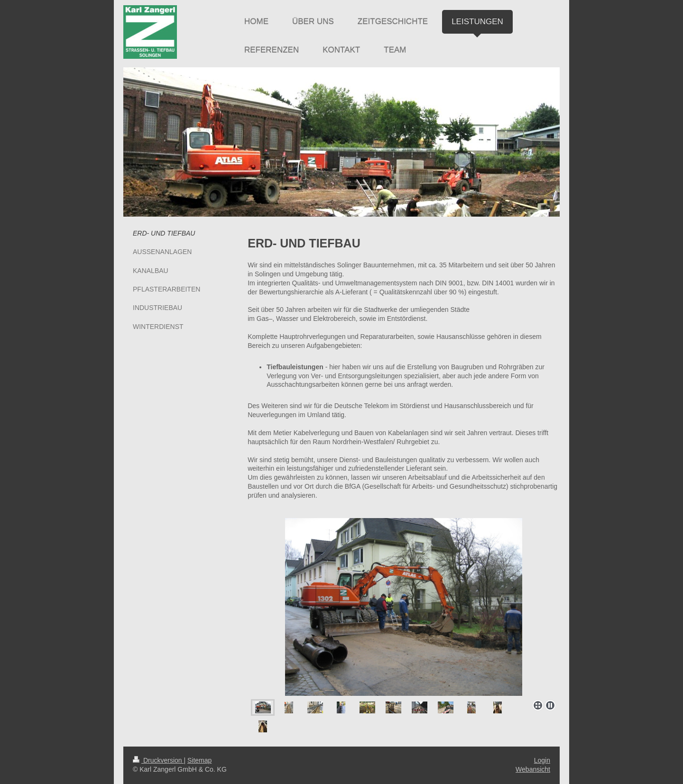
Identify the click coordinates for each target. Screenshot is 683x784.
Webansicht (533, 769)
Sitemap (199, 760)
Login (542, 760)
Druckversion (158, 760)
